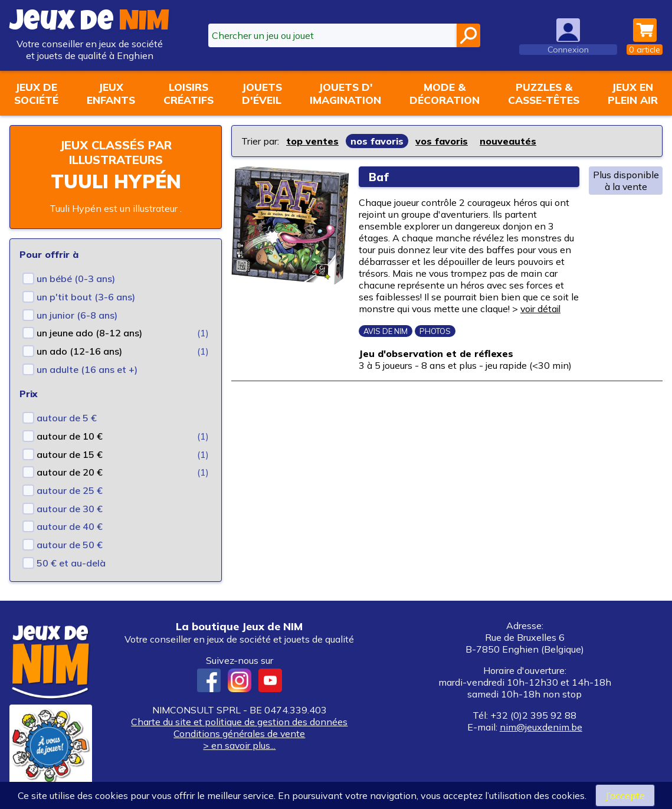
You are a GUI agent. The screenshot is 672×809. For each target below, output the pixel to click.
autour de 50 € (70, 545)
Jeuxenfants (111, 93)
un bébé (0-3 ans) (76, 279)
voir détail (542, 309)
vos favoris (442, 141)
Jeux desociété (36, 93)
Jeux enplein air (633, 93)
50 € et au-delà (71, 563)
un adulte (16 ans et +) (87, 369)
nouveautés (508, 141)
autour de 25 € (70, 490)
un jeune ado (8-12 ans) (89, 333)
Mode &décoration (445, 93)
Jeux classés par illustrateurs (116, 152)
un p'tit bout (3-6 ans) (86, 297)
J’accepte (625, 795)
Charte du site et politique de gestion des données (239, 722)
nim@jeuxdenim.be (541, 727)
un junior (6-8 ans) (77, 315)
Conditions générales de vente (240, 733)
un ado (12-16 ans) (79, 351)
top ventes (312, 141)
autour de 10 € (70, 436)
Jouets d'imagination (345, 93)
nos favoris (377, 141)
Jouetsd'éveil (262, 93)
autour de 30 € (70, 509)
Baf (379, 177)
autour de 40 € (70, 526)
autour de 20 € (70, 472)
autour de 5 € (67, 418)
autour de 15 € (70, 454)
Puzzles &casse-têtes (544, 93)
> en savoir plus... (240, 745)
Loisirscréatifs (189, 93)
